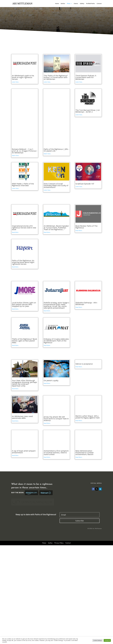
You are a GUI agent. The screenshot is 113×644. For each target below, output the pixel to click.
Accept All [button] (107, 640)
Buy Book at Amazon (31, 532)
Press (69, 4)
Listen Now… (16, 82)
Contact (99, 4)
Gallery (82, 4)
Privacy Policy (59, 618)
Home (57, 4)
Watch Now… (16, 155)
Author (63, 4)
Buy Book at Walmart (46, 532)
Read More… (16, 232)
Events (76, 4)
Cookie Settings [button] (98, 640)
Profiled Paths (90, 4)
